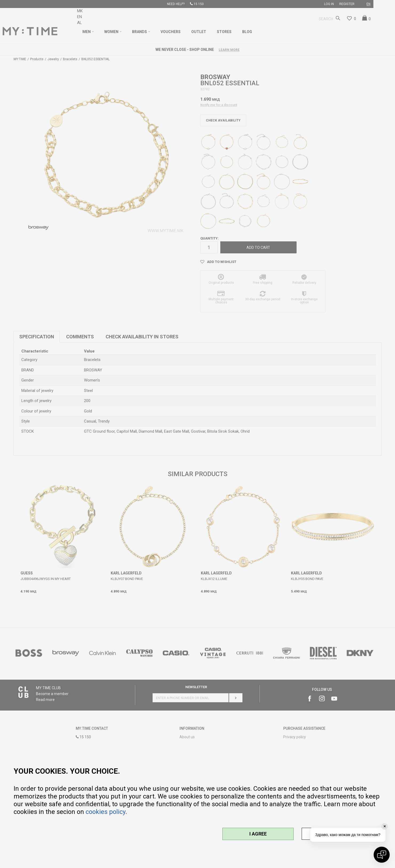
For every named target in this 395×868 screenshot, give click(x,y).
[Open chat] (382, 855)
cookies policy (105, 812)
